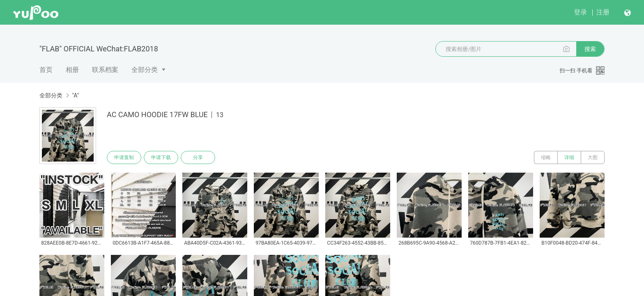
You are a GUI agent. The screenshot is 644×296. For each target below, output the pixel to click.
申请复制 (124, 157)
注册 (603, 12)
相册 (72, 70)
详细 (569, 157)
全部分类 (145, 70)
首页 (46, 70)
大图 (593, 157)
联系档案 (105, 70)
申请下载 (161, 157)
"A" (75, 95)
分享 (198, 157)
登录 (580, 12)
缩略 (546, 157)
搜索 (590, 49)
